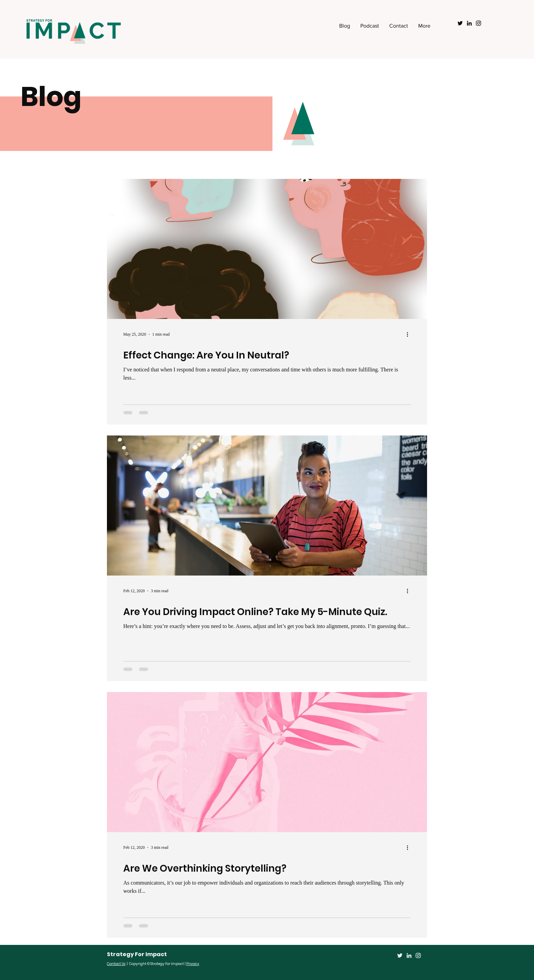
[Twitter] (400, 955)
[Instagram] (418, 955)
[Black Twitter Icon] (460, 23)
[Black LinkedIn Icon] (469, 23)
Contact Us (116, 964)
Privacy (193, 964)
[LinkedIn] (409, 955)
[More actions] (410, 334)
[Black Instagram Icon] (478, 23)
